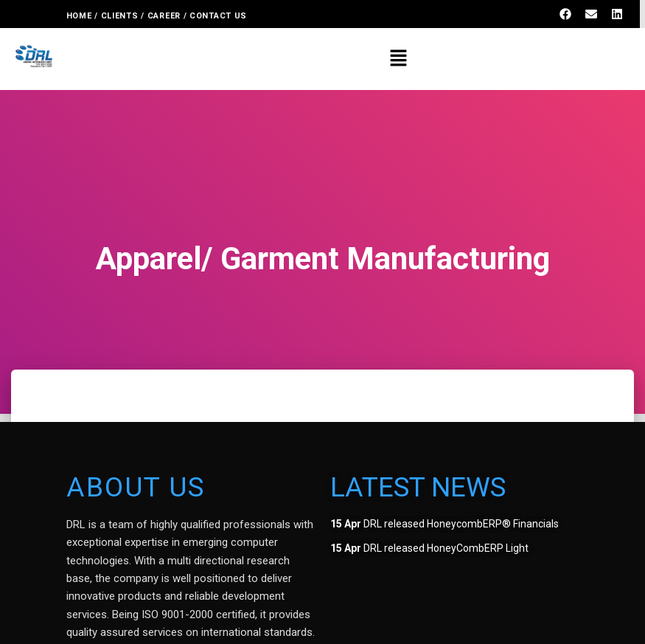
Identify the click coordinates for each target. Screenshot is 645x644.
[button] (398, 59)
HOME (79, 16)
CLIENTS (120, 16)
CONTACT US (220, 16)
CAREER (164, 16)
